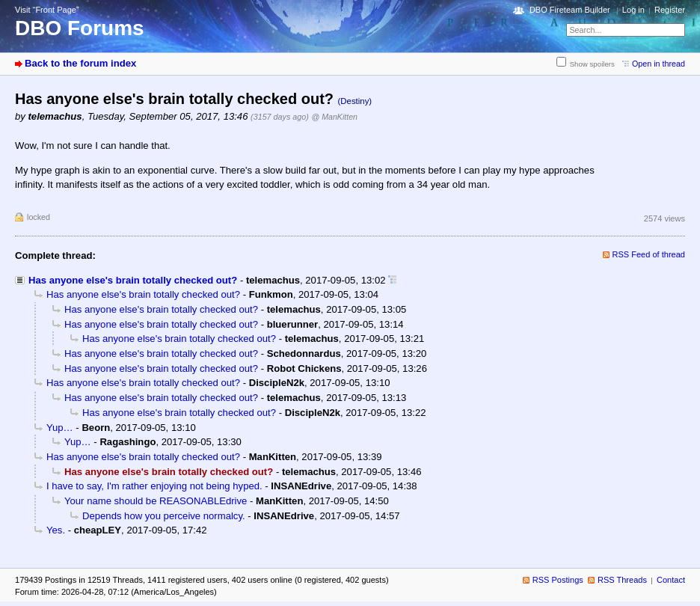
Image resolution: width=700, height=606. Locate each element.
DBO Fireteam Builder (570, 10)
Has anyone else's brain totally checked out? (133, 280)
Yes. (56, 530)
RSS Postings (558, 580)
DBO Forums (80, 28)
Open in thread (658, 64)
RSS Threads (622, 580)
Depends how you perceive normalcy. (164, 516)
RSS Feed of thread (649, 254)
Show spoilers (592, 64)
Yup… (60, 428)
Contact (671, 580)
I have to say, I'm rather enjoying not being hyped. (154, 486)
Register (670, 10)
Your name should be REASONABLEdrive (156, 501)
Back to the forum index (80, 63)
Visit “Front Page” (47, 10)
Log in (633, 10)
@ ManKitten (334, 117)
